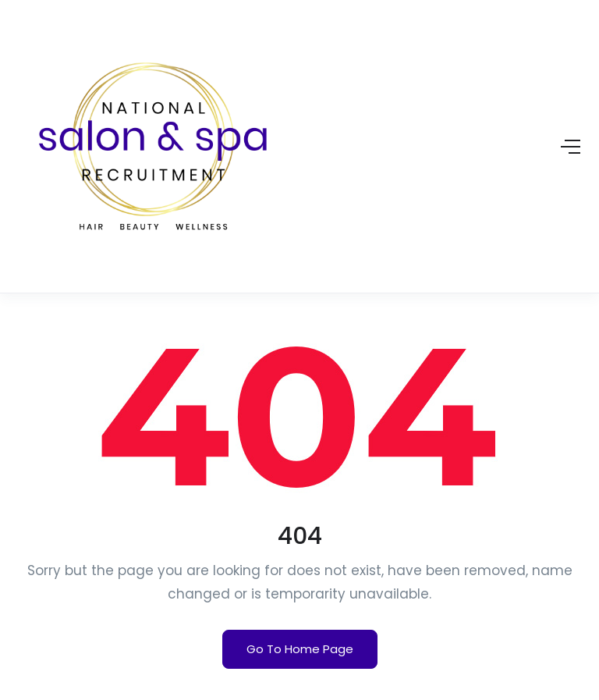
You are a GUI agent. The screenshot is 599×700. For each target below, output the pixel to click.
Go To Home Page (300, 649)
